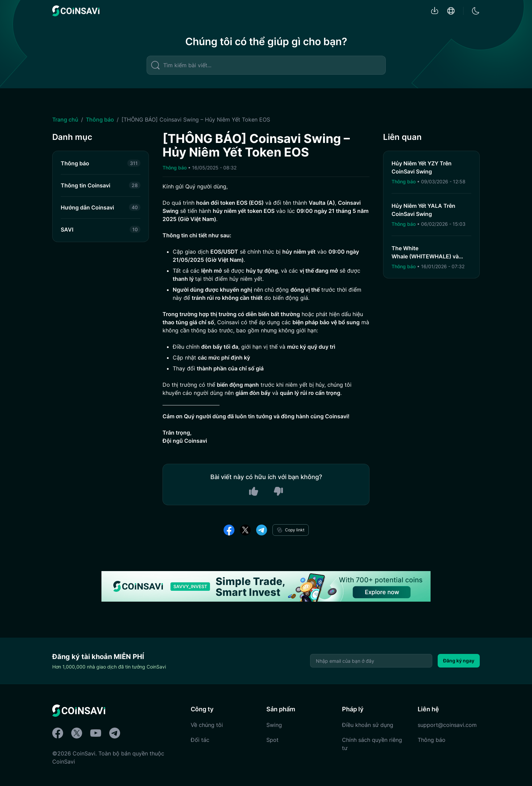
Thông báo (100, 120)
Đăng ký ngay (459, 661)
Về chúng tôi (207, 725)
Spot (272, 740)
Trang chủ (65, 120)
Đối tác (200, 740)
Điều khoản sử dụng (368, 725)
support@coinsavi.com (447, 725)
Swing (274, 725)
